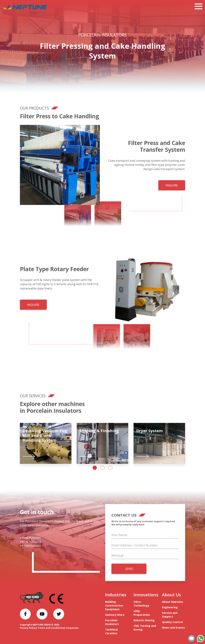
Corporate (72, 628)
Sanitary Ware (115, 615)
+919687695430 (27, 546)
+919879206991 (27, 538)
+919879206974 (27, 542)
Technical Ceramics (111, 631)
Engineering (170, 607)
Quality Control (172, 622)
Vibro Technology (141, 604)
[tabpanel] (46, 447)
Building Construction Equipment (114, 605)
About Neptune (172, 602)
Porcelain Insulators (102, 35)
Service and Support (170, 615)
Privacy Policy (28, 628)
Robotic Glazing (144, 620)
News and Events (173, 627)
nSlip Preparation (142, 613)
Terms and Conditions (51, 628)
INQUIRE (175, 185)
